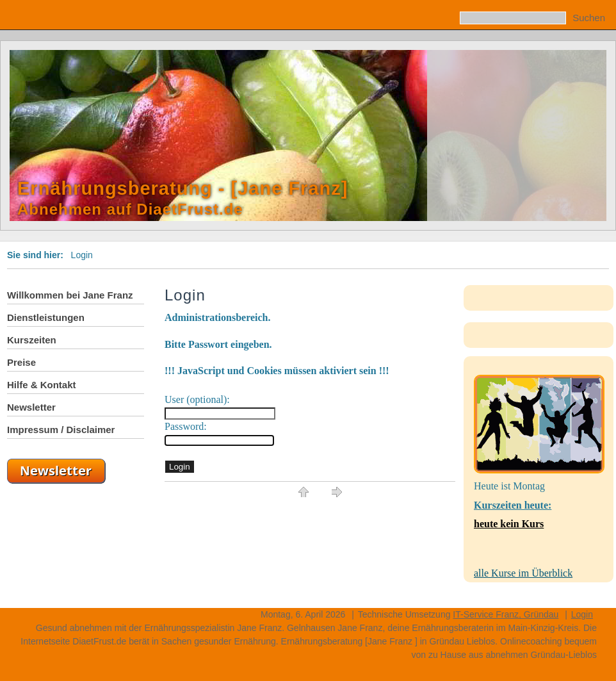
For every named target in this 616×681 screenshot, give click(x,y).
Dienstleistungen (46, 317)
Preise (21, 362)
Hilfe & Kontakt (42, 385)
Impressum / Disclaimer (61, 430)
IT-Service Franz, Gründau (506, 614)
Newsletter (31, 407)
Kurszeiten (32, 340)
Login (582, 614)
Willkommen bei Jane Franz (70, 295)
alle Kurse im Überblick (523, 573)
